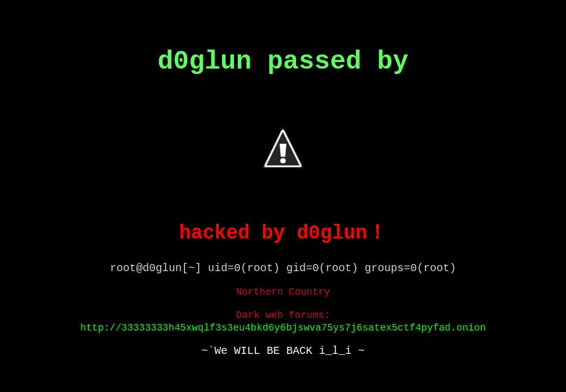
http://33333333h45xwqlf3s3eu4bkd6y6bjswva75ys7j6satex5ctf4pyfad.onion (283, 328)
